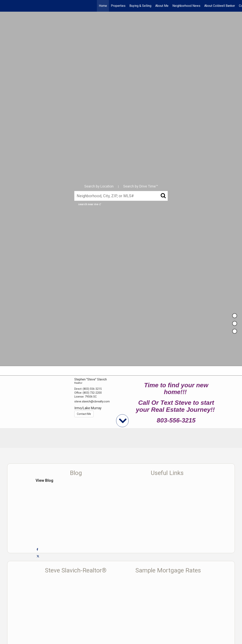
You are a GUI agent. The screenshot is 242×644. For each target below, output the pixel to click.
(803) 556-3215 (92, 389)
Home (103, 6)
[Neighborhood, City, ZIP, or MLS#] (121, 196)
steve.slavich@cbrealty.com (92, 401)
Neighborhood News (186, 6)
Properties (118, 6)
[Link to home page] (5, 6)
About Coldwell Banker (220, 6)
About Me (162, 6)
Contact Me (84, 414)
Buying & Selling (140, 6)
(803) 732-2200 (92, 393)
